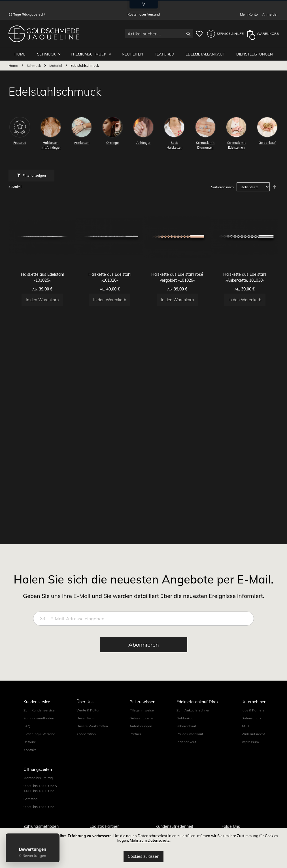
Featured (166, 54)
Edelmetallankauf (206, 54)
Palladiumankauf (190, 734)
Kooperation (86, 734)
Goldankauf (186, 718)
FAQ (27, 726)
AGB (245, 726)
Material (56, 66)
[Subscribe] (144, 645)
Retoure (30, 742)
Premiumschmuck (93, 54)
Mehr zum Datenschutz (150, 840)
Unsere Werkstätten (92, 726)
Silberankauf (186, 726)
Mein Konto (249, 14)
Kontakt (30, 750)
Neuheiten (135, 54)
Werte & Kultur (88, 710)
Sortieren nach (222, 187)
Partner (135, 734)
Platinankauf (186, 742)
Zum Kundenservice (39, 710)
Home (14, 66)
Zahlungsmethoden (39, 718)
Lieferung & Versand (39, 734)
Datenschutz (251, 718)
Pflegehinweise (142, 710)
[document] (143, 848)
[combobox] (159, 34)
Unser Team (86, 718)
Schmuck (51, 54)
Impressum (250, 742)
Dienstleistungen (255, 54)
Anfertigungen (141, 726)
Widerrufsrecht (253, 734)
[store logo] (44, 34)
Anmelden (270, 14)
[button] (224, 34)
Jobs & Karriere (253, 710)
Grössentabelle (141, 718)
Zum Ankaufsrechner (193, 710)
